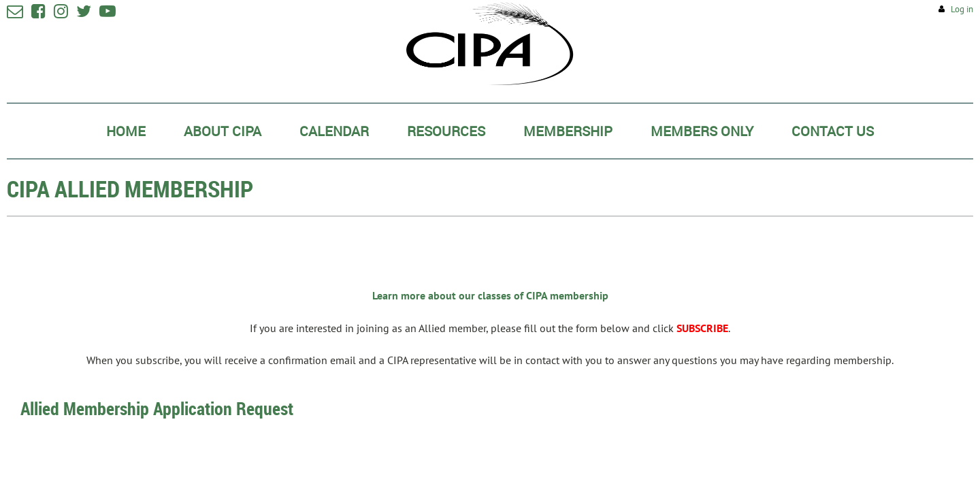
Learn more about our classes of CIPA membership (490, 295)
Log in (962, 9)
